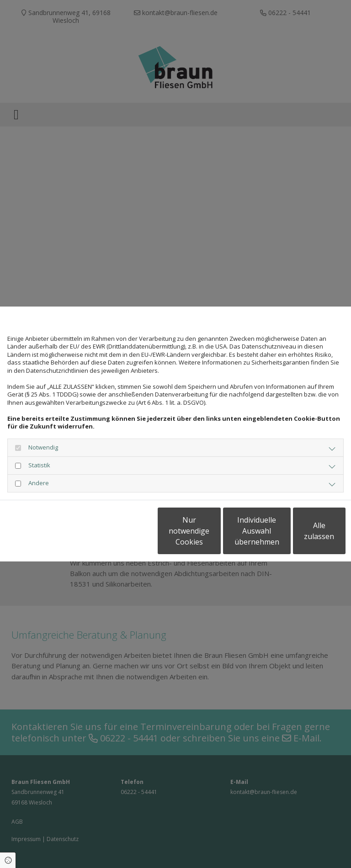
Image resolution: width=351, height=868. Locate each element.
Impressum (91, 508)
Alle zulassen (303, 535)
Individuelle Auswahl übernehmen (217, 535)
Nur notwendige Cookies (130, 535)
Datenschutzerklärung (37, 508)
